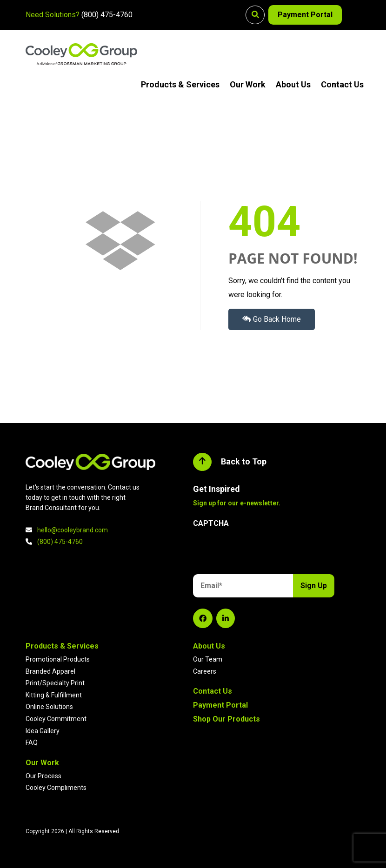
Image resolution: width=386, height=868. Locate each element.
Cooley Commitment (56, 719)
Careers (205, 671)
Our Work (248, 84)
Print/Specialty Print (55, 683)
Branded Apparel (50, 671)
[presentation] (264, 552)
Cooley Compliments (56, 788)
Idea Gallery (43, 731)
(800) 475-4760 (107, 15)
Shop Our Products (226, 719)
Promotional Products (58, 659)
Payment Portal (305, 15)
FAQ (32, 742)
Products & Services (180, 84)
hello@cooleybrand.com (73, 530)
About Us (293, 84)
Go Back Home (272, 319)
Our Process (43, 776)
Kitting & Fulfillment (54, 695)
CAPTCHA (211, 523)
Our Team (208, 659)
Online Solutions (49, 707)
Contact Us (342, 84)
